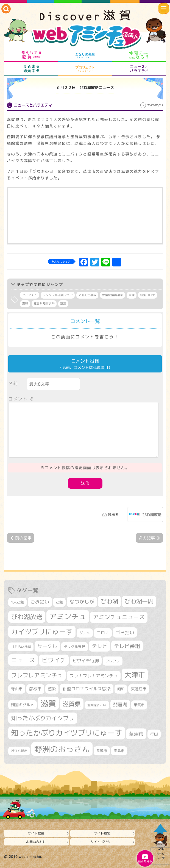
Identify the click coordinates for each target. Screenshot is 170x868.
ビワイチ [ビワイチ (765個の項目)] (54, 660)
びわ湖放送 (152, 515)
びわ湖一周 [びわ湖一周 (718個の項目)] (139, 601)
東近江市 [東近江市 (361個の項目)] (139, 689)
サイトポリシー (102, 842)
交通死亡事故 (87, 295)
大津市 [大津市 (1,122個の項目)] (135, 675)
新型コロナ (148, 295)
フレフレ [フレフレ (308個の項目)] (113, 661)
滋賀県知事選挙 (44, 304)
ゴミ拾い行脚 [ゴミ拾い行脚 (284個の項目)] (21, 647)
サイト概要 (36, 833)
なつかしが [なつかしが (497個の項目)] (82, 602)
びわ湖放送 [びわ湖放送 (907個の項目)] (27, 617)
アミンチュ (30, 295)
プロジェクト (85, 69)
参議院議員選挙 (112, 295)
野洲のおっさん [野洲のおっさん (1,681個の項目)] (62, 749)
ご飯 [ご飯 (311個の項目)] (59, 602)
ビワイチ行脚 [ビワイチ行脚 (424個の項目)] (86, 661)
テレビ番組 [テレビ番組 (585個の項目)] (127, 646)
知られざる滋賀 (31, 55)
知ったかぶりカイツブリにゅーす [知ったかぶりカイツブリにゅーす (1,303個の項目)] (67, 733)
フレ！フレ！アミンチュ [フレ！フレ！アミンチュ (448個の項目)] (94, 676)
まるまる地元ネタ (31, 69)
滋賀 (25, 304)
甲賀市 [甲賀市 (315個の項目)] (139, 705)
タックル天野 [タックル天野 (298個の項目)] (74, 647)
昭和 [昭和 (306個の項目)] (121, 689)
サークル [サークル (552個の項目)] (47, 646)
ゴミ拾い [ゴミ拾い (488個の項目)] (125, 632)
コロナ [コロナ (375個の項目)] (103, 633)
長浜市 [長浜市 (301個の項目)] (102, 751)
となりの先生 (85, 55)
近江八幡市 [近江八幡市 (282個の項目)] (19, 751)
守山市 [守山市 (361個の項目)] (17, 689)
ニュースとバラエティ (139, 69)
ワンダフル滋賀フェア (58, 295)
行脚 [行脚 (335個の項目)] (154, 734)
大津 (132, 295)
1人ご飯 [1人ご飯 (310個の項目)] (17, 602)
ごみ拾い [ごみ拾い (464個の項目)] (40, 602)
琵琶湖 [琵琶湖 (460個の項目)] (120, 704)
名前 (13, 383)
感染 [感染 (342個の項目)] (52, 689)
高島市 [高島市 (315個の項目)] (119, 751)
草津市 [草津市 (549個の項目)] (136, 734)
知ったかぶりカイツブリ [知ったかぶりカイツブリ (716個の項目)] (43, 718)
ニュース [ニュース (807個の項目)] (23, 660)
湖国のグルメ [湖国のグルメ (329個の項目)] (23, 705)
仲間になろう (139, 55)
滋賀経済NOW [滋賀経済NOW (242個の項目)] (97, 705)
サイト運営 (102, 833)
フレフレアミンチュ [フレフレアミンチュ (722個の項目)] (37, 675)
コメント (21, 399)
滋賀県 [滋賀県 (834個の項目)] (72, 704)
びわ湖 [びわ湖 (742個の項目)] (109, 601)
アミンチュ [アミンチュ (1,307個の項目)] (68, 616)
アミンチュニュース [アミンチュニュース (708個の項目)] (119, 617)
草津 (63, 304)
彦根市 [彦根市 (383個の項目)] (35, 689)
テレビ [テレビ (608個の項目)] (100, 646)
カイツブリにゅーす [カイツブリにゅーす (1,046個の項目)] (42, 632)
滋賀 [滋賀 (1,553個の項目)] (48, 703)
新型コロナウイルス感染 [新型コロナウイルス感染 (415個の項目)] (87, 689)
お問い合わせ (36, 842)
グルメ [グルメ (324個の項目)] (85, 633)
